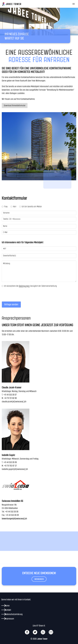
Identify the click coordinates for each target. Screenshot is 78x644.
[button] (73, 4)
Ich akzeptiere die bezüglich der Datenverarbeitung (29, 286)
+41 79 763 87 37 (10, 466)
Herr (13, 206)
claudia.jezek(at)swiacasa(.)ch (14, 401)
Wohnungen (39, 579)
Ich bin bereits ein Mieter (31, 206)
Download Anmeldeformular (15, 105)
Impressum (9, 619)
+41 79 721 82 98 (10, 398)
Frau (5, 206)
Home (7, 606)
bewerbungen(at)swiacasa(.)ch (14, 519)
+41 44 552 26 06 (10, 462)
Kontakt (8, 610)
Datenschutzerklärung (14, 614)
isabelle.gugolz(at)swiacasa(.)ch (15, 469)
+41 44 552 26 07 (10, 395)
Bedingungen (24, 286)
